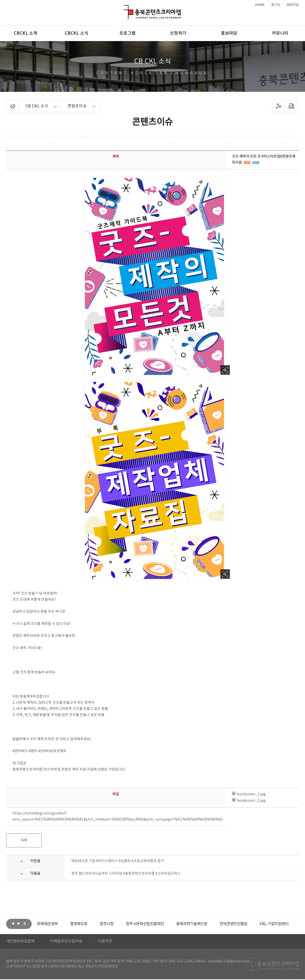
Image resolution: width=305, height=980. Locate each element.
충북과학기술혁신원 (209, 924)
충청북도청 (90, 924)
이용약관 (110, 942)
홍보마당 (229, 33)
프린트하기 (291, 106)
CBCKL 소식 (76, 33)
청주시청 (119, 924)
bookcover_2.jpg (249, 801)
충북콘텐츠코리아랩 (125, 8)
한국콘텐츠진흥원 (253, 924)
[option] (56, 924)
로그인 (276, 5)
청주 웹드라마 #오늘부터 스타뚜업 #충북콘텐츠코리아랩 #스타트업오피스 (126, 874)
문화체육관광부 (56, 924)
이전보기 (13, 923)
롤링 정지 (25, 923)
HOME (260, 5)
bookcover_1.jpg (249, 794)
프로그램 (127, 33)
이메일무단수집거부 (69, 942)
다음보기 (19, 923)
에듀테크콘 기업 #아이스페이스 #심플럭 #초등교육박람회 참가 (118, 861)
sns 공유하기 (279, 106)
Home (8, 103)
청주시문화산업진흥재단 (159, 924)
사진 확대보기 (225, 370)
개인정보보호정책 (21, 942)
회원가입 (293, 5)
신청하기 (178, 33)
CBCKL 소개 (25, 33)
